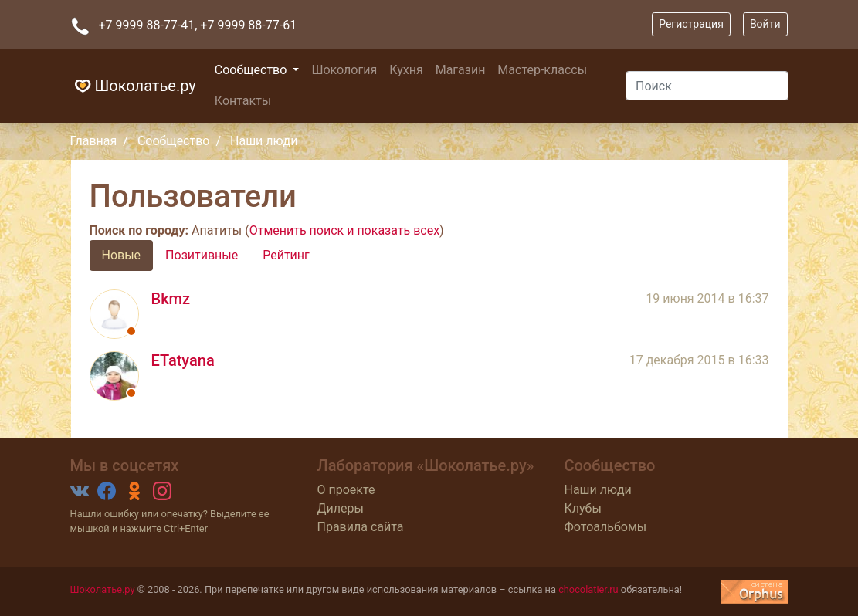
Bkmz (171, 299)
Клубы (582, 508)
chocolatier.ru (588, 589)
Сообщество (253, 70)
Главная (94, 141)
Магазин (461, 70)
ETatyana (183, 360)
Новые (122, 255)
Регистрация (691, 24)
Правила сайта (360, 527)
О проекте (346, 490)
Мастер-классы (542, 70)
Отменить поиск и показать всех (344, 230)
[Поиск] (707, 86)
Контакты (243, 101)
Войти (765, 24)
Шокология (344, 70)
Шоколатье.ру (133, 86)
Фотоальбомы (605, 527)
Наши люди (597, 490)
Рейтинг (286, 255)
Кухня (406, 70)
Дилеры (340, 508)
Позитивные (202, 255)
